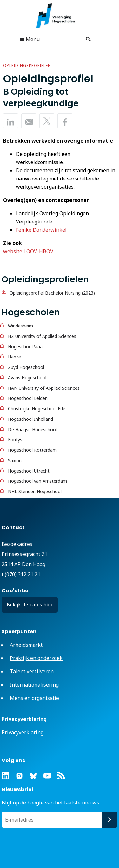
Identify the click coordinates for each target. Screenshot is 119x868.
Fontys (15, 440)
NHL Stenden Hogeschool (35, 491)
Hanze (14, 357)
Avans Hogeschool (27, 378)
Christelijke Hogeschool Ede (37, 409)
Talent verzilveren (32, 671)
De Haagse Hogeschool (32, 429)
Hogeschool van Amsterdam (37, 481)
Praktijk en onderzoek (36, 658)
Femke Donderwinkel (41, 230)
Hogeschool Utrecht (29, 471)
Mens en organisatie (34, 698)
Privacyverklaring (23, 732)
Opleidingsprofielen (27, 66)
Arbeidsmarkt (26, 645)
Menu (30, 39)
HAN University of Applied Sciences (44, 388)
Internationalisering (34, 685)
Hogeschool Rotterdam (32, 450)
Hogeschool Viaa (25, 347)
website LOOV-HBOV (28, 251)
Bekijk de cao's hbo (30, 605)
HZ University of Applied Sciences (42, 336)
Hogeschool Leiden (28, 398)
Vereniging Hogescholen (59, 16)
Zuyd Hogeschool (26, 367)
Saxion (15, 460)
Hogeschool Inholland (30, 419)
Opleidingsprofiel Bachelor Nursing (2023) (52, 293)
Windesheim (20, 326)
